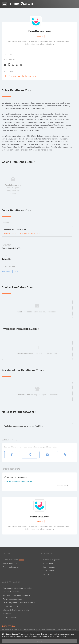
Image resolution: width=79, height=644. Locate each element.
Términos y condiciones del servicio (17, 595)
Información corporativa (51, 560)
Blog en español (49, 567)
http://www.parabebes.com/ (20, 76)
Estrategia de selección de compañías (18, 588)
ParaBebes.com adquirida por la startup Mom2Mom (23, 426)
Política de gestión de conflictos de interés (19, 603)
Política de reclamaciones (13, 599)
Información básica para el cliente (16, 610)
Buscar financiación (13, 560)
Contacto (46, 574)
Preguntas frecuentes (11, 567)
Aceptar (40, 641)
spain (16, 272)
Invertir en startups (10, 563)
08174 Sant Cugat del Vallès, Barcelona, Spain (22, 233)
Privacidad (7, 614)
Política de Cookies (10, 617)
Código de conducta (11, 606)
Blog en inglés (48, 563)
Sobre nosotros (48, 571)
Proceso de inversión (11, 592)
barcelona (6, 272)
